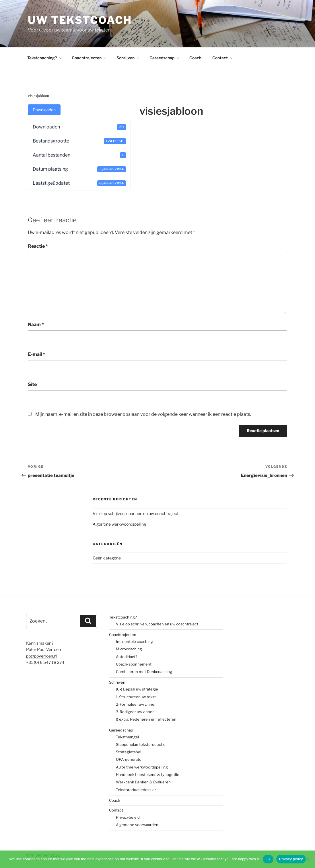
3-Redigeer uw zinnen (135, 712)
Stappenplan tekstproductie (141, 744)
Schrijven (128, 58)
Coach (195, 58)
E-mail (36, 354)
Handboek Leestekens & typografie (148, 775)
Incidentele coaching (134, 641)
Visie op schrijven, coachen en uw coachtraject (136, 513)
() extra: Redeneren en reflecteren (146, 719)
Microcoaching (129, 649)
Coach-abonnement (134, 664)
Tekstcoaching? (45, 58)
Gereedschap (165, 58)
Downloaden (44, 110)
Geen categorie (107, 558)
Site (32, 384)
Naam (36, 324)
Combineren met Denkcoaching (144, 672)
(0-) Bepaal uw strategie (137, 689)
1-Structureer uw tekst (136, 697)
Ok (268, 859)
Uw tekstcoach (80, 20)
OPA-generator (129, 759)
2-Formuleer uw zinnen (136, 704)
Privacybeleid (128, 817)
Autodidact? (127, 657)
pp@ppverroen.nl (42, 656)
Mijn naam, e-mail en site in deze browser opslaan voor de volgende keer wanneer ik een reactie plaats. (143, 414)
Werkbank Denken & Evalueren (143, 782)
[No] (308, 859)
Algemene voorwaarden (137, 825)
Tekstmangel (127, 737)
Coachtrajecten (89, 58)
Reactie (38, 246)
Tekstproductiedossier (136, 790)
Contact (223, 58)
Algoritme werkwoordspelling (119, 524)
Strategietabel (129, 752)
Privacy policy (291, 859)
